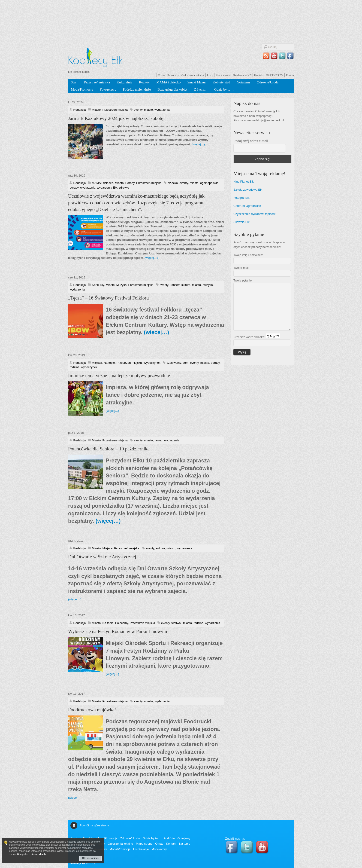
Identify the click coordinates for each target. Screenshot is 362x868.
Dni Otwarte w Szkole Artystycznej (102, 557)
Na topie (109, 363)
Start (74, 82)
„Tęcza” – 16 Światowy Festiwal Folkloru (108, 298)
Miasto (96, 110)
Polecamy (122, 623)
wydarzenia (162, 110)
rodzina (74, 367)
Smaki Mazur (197, 82)
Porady (130, 183)
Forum (290, 75)
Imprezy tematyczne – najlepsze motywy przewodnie (119, 376)
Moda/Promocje (82, 89)
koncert (175, 285)
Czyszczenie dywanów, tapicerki (255, 214)
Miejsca (97, 363)
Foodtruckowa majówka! (92, 710)
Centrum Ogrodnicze (247, 206)
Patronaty (173, 75)
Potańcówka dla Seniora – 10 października (109, 449)
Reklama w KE (242, 75)
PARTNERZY (275, 75)
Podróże (169, 838)
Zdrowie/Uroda (268, 82)
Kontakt (259, 75)
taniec (158, 440)
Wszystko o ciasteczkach (31, 854)
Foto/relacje (108, 89)
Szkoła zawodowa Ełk (248, 190)
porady (74, 188)
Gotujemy (244, 82)
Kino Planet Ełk (244, 182)
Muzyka (122, 285)
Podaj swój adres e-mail (251, 141)
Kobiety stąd (221, 82)
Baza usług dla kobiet (172, 89)
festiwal (176, 623)
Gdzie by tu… (224, 89)
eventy (138, 110)
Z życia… (201, 89)
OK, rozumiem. (91, 858)
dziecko (173, 183)
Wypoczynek (152, 363)
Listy (210, 75)
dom (186, 363)
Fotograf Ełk (241, 198)
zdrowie (124, 188)
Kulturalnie (124, 82)
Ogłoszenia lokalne (193, 75)
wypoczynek (89, 367)
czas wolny (174, 363)
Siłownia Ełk (241, 222)
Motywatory (159, 849)
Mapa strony (223, 75)
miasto (148, 110)
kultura (186, 285)
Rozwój (144, 82)
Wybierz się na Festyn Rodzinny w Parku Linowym (118, 631)
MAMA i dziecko (168, 82)
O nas (161, 75)
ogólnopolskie (209, 183)
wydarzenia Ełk (107, 188)
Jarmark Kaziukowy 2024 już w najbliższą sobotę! (116, 118)
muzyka (208, 285)
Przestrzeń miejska (97, 82)
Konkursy (98, 285)
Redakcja (79, 110)
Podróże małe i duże (137, 89)
